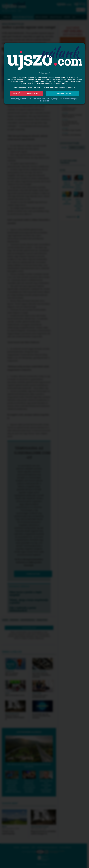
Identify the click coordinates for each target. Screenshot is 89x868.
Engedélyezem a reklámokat (26, 93)
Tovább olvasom (63, 93)
